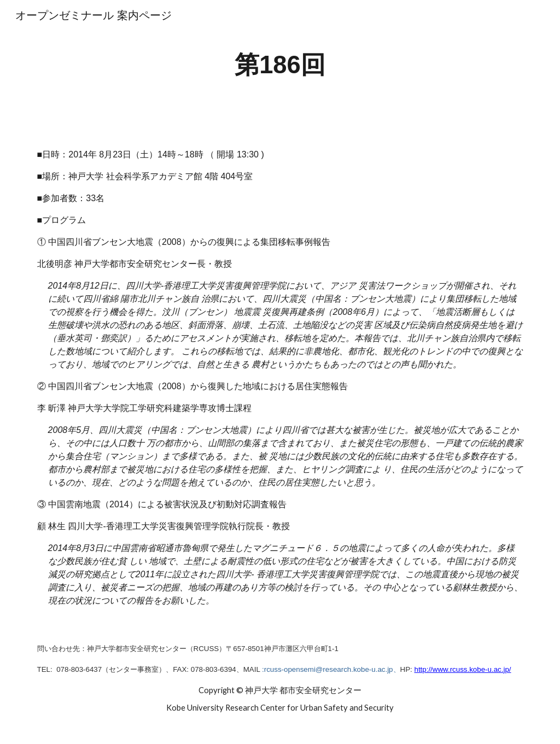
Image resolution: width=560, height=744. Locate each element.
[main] (280, 65)
